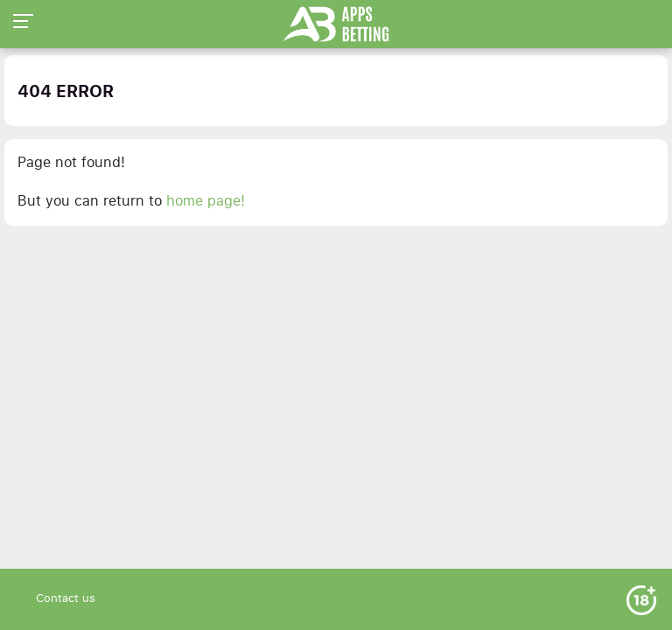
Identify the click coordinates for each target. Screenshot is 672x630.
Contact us (66, 599)
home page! (206, 201)
